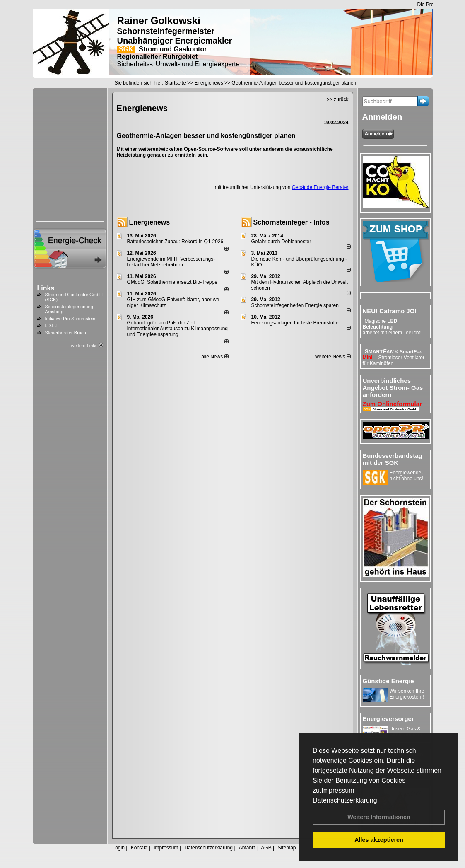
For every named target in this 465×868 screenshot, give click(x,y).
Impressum (338, 790)
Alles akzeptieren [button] (379, 840)
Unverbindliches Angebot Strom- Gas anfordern (393, 388)
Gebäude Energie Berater (320, 187)
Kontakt (139, 848)
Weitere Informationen (379, 817)
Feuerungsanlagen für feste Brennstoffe (295, 323)
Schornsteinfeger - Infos (292, 222)
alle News (215, 357)
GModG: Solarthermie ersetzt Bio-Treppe (172, 282)
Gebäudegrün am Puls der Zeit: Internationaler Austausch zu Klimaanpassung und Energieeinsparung (178, 329)
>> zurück (338, 99)
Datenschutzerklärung (345, 800)
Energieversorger (388, 719)
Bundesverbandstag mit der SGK (393, 459)
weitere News (333, 357)
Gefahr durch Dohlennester (281, 242)
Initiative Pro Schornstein (70, 319)
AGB (266, 848)
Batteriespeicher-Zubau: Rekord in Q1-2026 (175, 242)
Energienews (150, 222)
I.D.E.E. (53, 326)
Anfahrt (247, 848)
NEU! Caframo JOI (390, 311)
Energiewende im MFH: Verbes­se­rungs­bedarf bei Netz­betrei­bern (171, 262)
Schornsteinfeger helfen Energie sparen (295, 305)
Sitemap (287, 848)
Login (119, 848)
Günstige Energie (388, 681)
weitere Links (87, 346)
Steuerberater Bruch (66, 333)
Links (46, 288)
